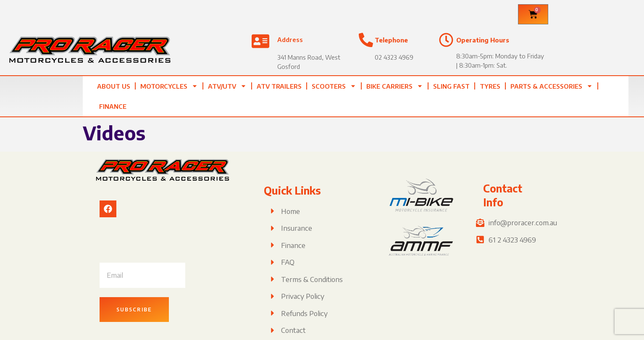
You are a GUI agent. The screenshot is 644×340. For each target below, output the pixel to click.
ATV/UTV (227, 86)
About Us (114, 86)
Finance (113, 106)
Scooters (334, 86)
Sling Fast (451, 86)
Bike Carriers (395, 86)
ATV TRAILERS (279, 86)
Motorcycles (169, 86)
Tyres (490, 86)
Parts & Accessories (552, 86)
